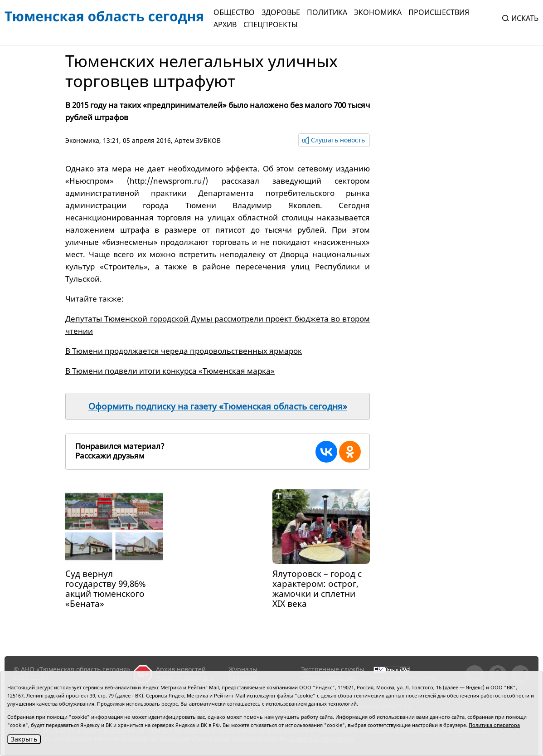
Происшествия (439, 12)
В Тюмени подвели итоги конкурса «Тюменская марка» (170, 371)
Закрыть (24, 739)
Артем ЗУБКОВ (198, 140)
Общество (234, 12)
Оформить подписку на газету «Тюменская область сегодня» (218, 406)
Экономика (378, 12)
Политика (327, 12)
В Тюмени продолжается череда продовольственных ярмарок (184, 351)
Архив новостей (181, 669)
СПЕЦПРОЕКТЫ (271, 24)
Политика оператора (494, 725)
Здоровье (281, 12)
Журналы (243, 669)
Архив (225, 24)
